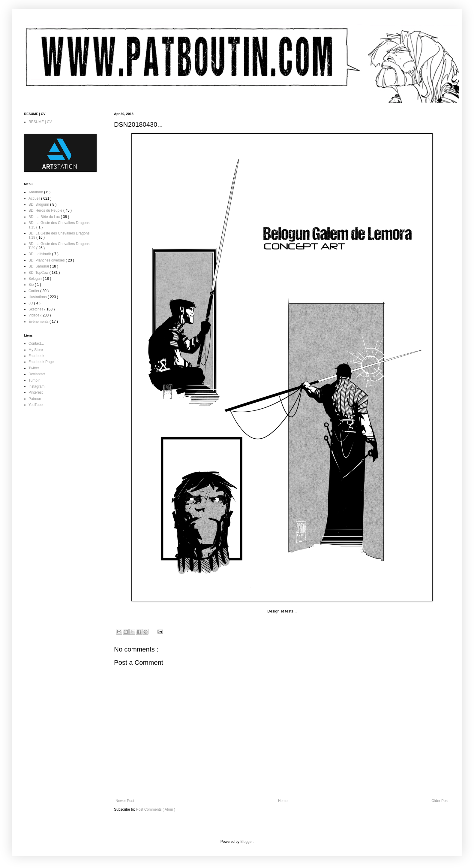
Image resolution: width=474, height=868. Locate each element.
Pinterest (36, 392)
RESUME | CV (40, 122)
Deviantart (37, 374)
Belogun (36, 279)
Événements (39, 322)
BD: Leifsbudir (40, 254)
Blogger (246, 842)
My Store (36, 350)
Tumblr (34, 380)
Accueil (35, 198)
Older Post (440, 801)
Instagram (36, 386)
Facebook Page (41, 362)
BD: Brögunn (39, 204)
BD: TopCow (39, 273)
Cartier (34, 291)
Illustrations (38, 297)
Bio (32, 285)
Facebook (36, 356)
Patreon (35, 399)
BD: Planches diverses (47, 260)
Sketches (36, 309)
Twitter (34, 368)
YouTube (36, 405)
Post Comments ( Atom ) (156, 809)
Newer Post (125, 801)
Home (283, 801)
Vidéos (34, 315)
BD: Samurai (39, 266)
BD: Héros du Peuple (46, 210)
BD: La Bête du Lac (45, 217)
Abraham (36, 192)
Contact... (36, 343)
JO (31, 303)
